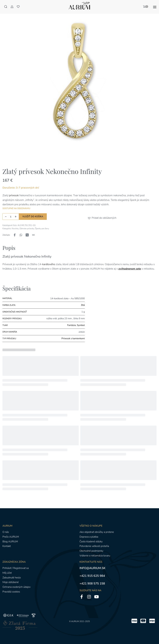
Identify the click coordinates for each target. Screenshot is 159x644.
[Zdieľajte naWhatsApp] (21, 235)
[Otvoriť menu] (155, 7)
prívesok (14, 195)
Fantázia (71, 325)
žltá (83, 305)
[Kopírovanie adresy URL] (33, 235)
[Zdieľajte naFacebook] (15, 235)
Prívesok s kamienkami (73, 338)
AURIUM (75, 621)
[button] (90, 218)
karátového (49, 264)
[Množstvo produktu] (11, 217)
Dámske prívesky (27, 229)
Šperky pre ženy (42, 229)
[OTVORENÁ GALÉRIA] (79, 82)
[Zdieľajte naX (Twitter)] (27, 235)
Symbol (81, 325)
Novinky (15, 229)
